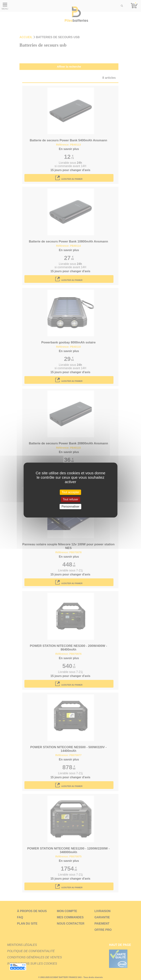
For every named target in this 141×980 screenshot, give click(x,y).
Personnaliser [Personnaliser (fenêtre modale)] (70, 507)
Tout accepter (70, 492)
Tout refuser (70, 499)
